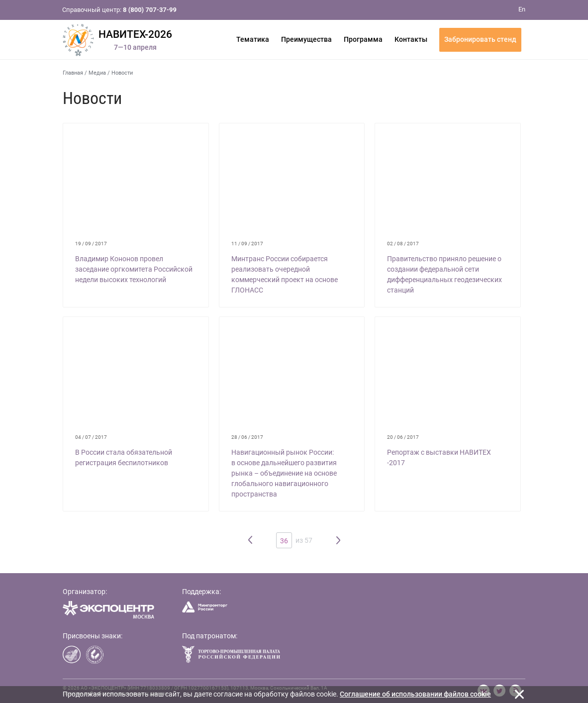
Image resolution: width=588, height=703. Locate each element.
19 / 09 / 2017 (91, 244)
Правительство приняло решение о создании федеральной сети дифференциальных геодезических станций (444, 274)
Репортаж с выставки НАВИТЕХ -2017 (439, 457)
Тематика (253, 39)
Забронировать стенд (480, 39)
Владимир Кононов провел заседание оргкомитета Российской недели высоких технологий (134, 269)
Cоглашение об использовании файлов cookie (415, 694)
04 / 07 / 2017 (91, 437)
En (522, 9)
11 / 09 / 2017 (247, 244)
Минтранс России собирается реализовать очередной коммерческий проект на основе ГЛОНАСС (285, 274)
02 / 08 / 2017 (403, 244)
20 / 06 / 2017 (403, 437)
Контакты (411, 39)
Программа (363, 39)
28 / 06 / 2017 (247, 437)
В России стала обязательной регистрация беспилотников (124, 457)
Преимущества (306, 39)
